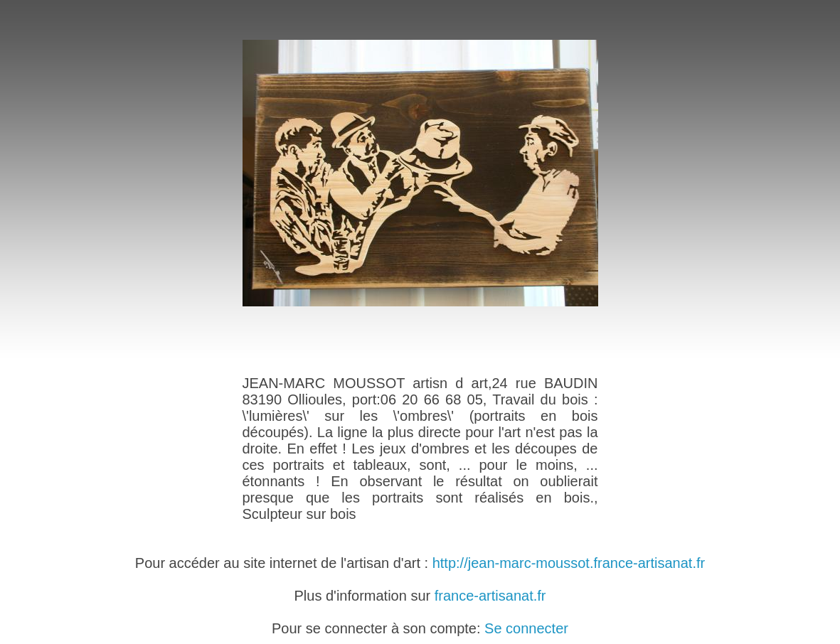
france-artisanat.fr (490, 596)
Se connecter (526, 628)
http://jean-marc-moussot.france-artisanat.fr (569, 563)
